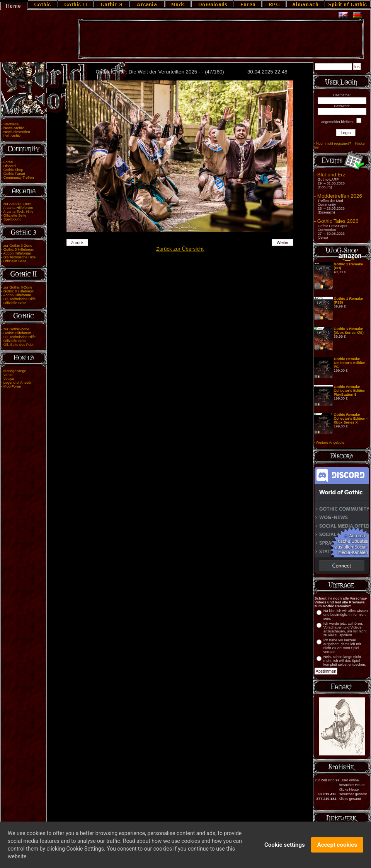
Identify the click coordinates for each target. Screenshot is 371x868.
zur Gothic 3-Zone (18, 246)
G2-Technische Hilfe (20, 299)
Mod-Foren (12, 386)
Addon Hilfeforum (17, 253)
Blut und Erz (331, 175)
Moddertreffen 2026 (340, 196)
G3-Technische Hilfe (20, 257)
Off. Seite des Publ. (19, 345)
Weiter (283, 243)
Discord (10, 166)
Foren (8, 162)
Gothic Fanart (14, 174)
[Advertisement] (221, 39)
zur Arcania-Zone (17, 204)
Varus (8, 375)
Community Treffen (19, 178)
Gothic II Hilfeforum (19, 291)
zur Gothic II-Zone (18, 287)
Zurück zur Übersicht (180, 249)
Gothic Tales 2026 (338, 221)
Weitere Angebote (330, 443)
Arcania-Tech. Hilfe (18, 212)
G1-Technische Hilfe (20, 337)
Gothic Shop (13, 170)
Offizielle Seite (15, 215)
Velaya (9, 379)
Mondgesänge (15, 371)
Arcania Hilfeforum (18, 208)
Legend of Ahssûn (18, 383)
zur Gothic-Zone (16, 329)
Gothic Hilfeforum (17, 333)
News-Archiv (14, 128)
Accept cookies (337, 848)
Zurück (77, 243)
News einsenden (17, 132)
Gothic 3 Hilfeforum (19, 249)
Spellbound (13, 219)
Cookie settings (285, 848)
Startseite (11, 124)
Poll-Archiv (12, 136)
